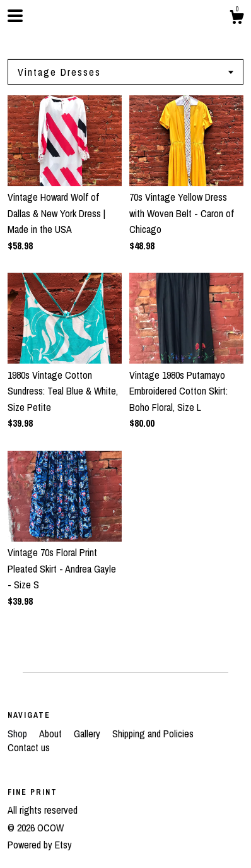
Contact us (29, 747)
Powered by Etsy (40, 845)
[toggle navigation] (15, 16)
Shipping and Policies (153, 734)
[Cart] (236, 19)
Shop (19, 734)
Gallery (88, 734)
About (52, 734)
